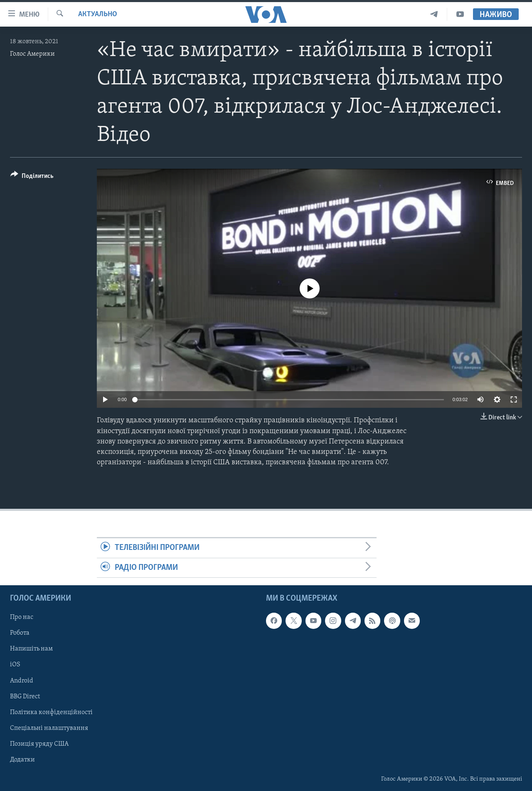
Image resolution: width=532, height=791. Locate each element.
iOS (15, 665)
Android (22, 681)
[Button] (32, 177)
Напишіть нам (31, 649)
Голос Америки (32, 54)
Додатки (22, 760)
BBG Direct (25, 697)
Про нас (22, 617)
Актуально (98, 14)
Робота (20, 633)
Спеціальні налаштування (49, 728)
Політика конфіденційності (51, 712)
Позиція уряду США (39, 744)
